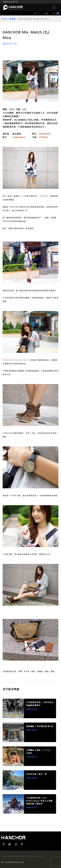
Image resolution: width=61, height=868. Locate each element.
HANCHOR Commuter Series (16, 360)
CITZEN (43, 137)
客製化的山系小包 (11, 2)
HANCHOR (45, 134)
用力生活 (44, 196)
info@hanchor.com (13, 862)
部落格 (13, 19)
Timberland (19, 137)
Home (4, 19)
